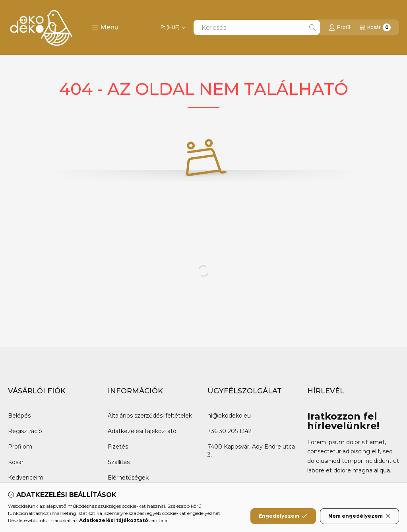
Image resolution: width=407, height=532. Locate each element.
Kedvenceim (26, 478)
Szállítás (119, 462)
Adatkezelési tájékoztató (142, 431)
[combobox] (257, 27)
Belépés (19, 416)
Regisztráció (25, 431)
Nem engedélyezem (360, 517)
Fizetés (118, 447)
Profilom (20, 447)
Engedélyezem (283, 517)
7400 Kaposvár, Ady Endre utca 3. (251, 451)
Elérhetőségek (128, 478)
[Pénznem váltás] (173, 27)
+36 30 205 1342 (230, 431)
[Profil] (339, 27)
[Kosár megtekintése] (375, 27)
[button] (105, 27)
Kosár (16, 462)
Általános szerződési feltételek (150, 416)
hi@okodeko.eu (229, 416)
